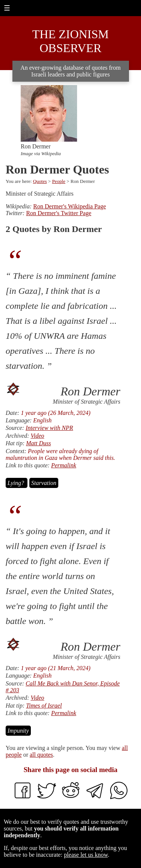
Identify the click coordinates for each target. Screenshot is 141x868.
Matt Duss (38, 443)
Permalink (64, 465)
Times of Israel (44, 706)
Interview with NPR (49, 428)
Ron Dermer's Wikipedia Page (69, 206)
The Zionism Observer (71, 41)
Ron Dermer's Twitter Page (58, 213)
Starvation (44, 483)
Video (37, 436)
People (58, 181)
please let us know (86, 855)
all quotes (41, 755)
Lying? (17, 483)
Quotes (40, 181)
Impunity (18, 731)
